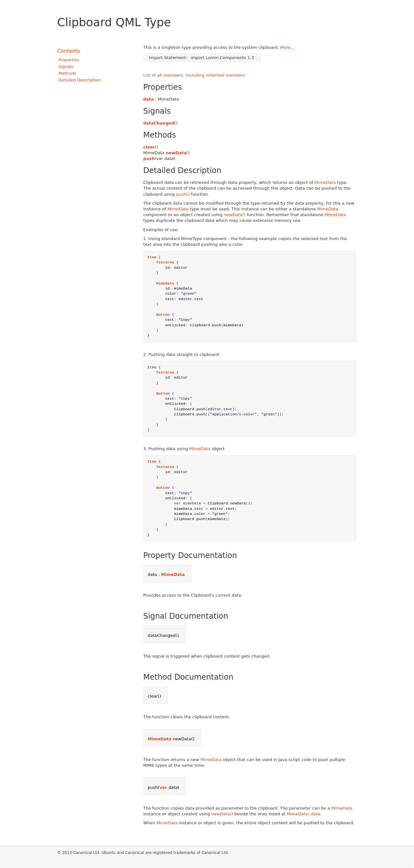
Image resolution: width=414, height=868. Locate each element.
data (148, 99)
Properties (69, 60)
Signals (66, 67)
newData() (235, 215)
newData (176, 153)
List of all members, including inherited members (194, 75)
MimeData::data (303, 814)
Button (163, 315)
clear (149, 147)
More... (288, 47)
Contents (69, 51)
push (149, 159)
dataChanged (159, 123)
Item (152, 257)
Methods (67, 73)
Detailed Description (80, 80)
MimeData (325, 182)
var (163, 787)
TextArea (165, 262)
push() (183, 194)
